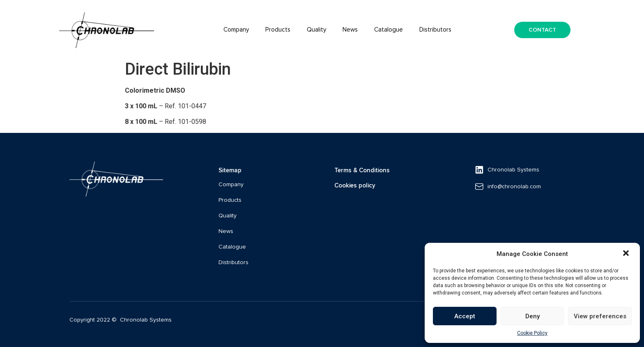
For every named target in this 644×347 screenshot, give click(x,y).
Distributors (435, 30)
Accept (465, 316)
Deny (532, 316)
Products (278, 30)
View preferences (600, 316)
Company (236, 30)
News (350, 30)
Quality (316, 30)
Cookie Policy (532, 333)
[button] (627, 254)
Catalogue (389, 30)
